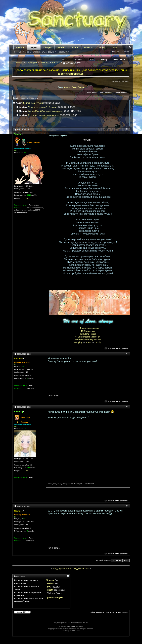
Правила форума (54, 598)
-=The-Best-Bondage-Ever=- (88, 340)
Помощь (104, 60)
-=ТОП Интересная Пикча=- (88, 337)
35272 (28, 198)
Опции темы (91, 92)
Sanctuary (110, 612)
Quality (98, 342)
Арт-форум (32, 63)
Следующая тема (81, 569)
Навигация (62, 52)
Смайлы (50, 583)
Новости (20, 47)
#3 (127, 407)
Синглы (56, 63)
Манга (75, 47)
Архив (118, 612)
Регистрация (119, 60)
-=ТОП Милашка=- (88, 331)
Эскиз (89, 342)
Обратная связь (97, 612)
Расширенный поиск (120, 52)
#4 (127, 506)
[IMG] (49, 587)
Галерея (47, 47)
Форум (34, 47)
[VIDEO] (50, 590)
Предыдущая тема (62, 569)
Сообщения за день (23, 52)
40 (27, 471)
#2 (127, 354)
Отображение (120, 92)
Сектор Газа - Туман (74, 87)
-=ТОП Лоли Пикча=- (88, 334)
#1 (127, 129)
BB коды (50, 580)
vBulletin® (72, 626)
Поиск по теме (105, 92)
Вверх (126, 560)
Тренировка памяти (90, 328)
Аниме (61, 47)
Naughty (78, 342)
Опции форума (48, 52)
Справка (36, 52)
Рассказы (88, 47)
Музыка (45, 63)
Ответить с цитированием (116, 348)
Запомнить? (70, 63)
